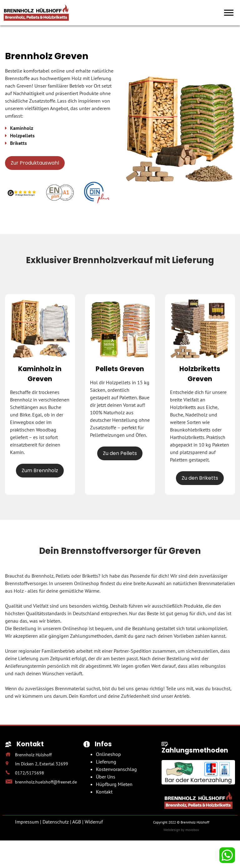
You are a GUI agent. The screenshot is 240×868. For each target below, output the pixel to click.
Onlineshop (108, 754)
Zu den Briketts (200, 478)
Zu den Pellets (120, 453)
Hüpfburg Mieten (114, 784)
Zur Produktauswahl (35, 163)
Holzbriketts (183, 407)
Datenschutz (56, 822)
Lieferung (106, 762)
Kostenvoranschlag (116, 769)
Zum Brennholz (40, 470)
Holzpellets (118, 382)
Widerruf (94, 822)
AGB (77, 822)
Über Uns (106, 777)
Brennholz (21, 400)
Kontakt (104, 792)
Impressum (27, 822)
